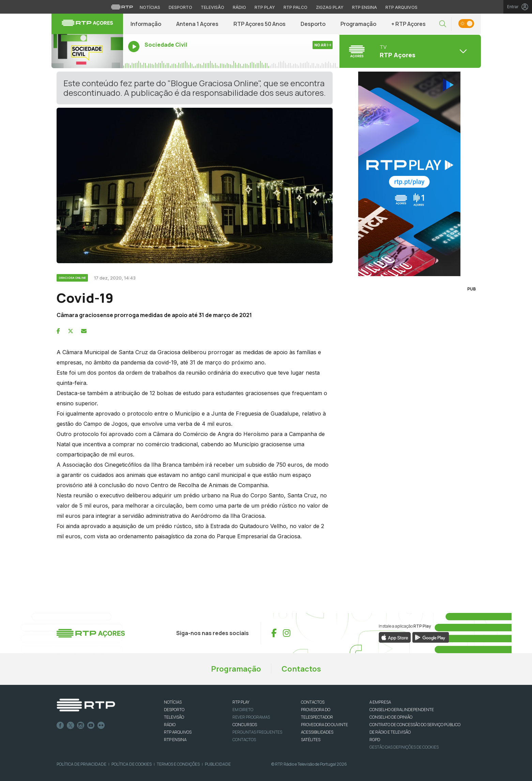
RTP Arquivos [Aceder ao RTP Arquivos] (401, 7)
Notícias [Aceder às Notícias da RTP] (150, 7)
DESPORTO (174, 710)
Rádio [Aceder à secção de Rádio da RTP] (239, 7)
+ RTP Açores (408, 24)
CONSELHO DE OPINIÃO (391, 717)
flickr (101, 725)
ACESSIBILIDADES (317, 732)
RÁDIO (170, 725)
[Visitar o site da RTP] (122, 7)
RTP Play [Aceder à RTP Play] (265, 7)
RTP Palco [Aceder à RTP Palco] (295, 7)
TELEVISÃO (174, 717)
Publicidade (218, 764)
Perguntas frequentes (257, 732)
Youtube (91, 725)
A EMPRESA (380, 702)
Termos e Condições (178, 764)
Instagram (81, 725)
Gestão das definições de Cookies (404, 747)
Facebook (60, 725)
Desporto (313, 24)
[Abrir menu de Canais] (409, 51)
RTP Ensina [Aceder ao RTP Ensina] (364, 7)
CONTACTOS (313, 702)
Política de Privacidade (81, 764)
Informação (146, 24)
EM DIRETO (243, 710)
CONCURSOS (245, 725)
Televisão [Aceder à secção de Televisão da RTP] (212, 7)
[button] (443, 24)
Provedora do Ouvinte (324, 725)
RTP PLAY (241, 702)
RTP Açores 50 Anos (260, 24)
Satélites (311, 740)
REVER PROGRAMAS (251, 717)
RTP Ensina (175, 740)
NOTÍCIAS (173, 702)
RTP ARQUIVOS (178, 732)
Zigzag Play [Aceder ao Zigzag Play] (330, 7)
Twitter (71, 725)
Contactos (301, 669)
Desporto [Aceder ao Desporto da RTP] (180, 7)
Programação (358, 24)
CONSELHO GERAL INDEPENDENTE (402, 710)
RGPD (375, 740)
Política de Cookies (132, 764)
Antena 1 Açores (197, 24)
